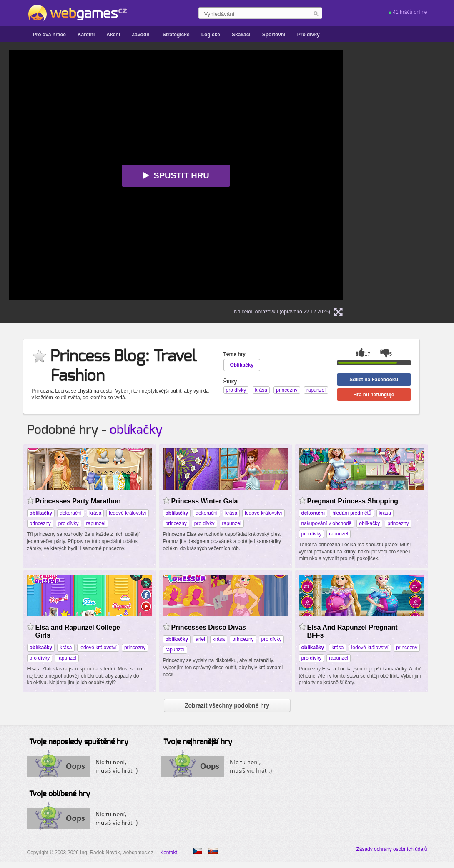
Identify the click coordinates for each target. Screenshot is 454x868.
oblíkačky (136, 430)
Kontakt (169, 853)
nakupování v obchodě (327, 523)
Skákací (241, 35)
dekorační (71, 513)
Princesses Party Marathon (78, 501)
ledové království (127, 513)
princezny (40, 523)
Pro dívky (309, 35)
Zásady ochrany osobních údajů (391, 849)
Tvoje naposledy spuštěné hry (79, 742)
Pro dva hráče (49, 35)
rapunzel (96, 523)
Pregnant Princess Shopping (353, 501)
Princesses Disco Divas (209, 627)
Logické (211, 35)
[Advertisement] (410, 175)
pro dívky (69, 523)
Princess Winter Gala (205, 501)
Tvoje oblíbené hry (60, 794)
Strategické (176, 35)
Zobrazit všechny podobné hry (227, 705)
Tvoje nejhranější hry (198, 742)
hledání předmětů (352, 513)
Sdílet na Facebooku (374, 380)
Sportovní (274, 35)
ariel (200, 639)
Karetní (86, 35)
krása (95, 513)
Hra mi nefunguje (374, 395)
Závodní (141, 35)
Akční (113, 35)
